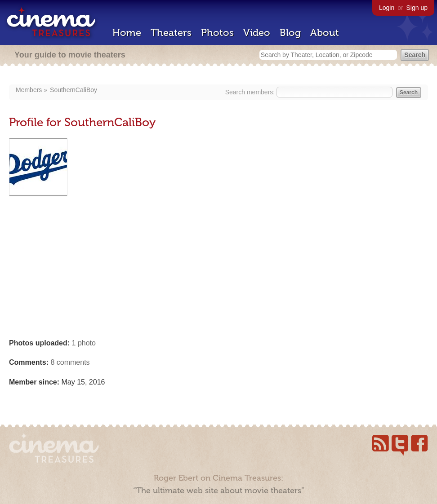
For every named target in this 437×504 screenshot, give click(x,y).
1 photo (84, 343)
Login (387, 8)
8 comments (70, 362)
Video (257, 33)
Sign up (417, 8)
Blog (290, 33)
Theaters (171, 33)
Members (29, 90)
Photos (217, 33)
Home (127, 33)
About (325, 33)
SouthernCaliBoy (74, 90)
